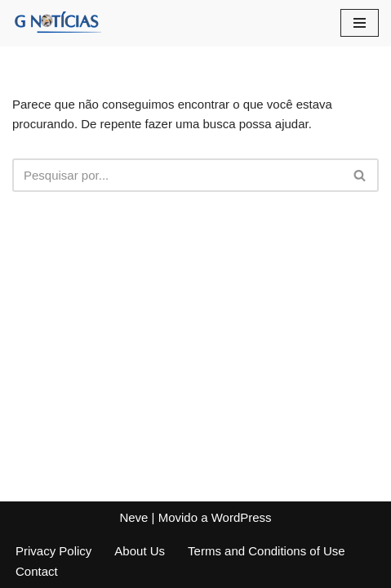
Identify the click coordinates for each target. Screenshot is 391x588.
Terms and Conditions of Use (267, 551)
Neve (133, 517)
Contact (37, 571)
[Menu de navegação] (360, 23)
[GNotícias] (57, 23)
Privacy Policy (53, 551)
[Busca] (177, 175)
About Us (140, 551)
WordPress (242, 517)
